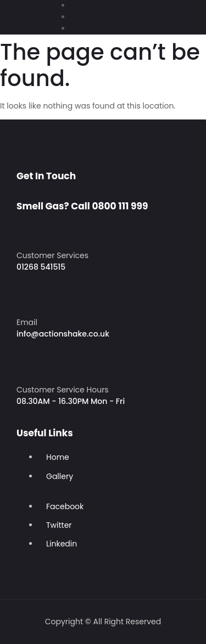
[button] (14, 12)
